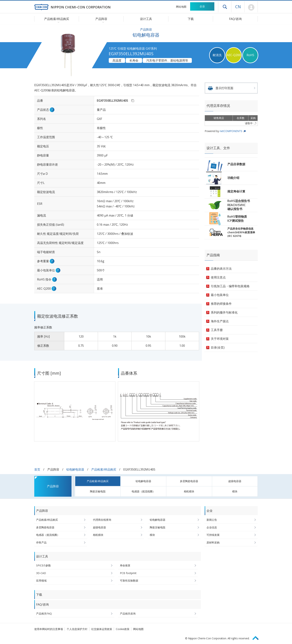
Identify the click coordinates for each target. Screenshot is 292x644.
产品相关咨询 (128, 614)
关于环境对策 (220, 339)
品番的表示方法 (221, 269)
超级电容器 (235, 481)
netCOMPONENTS (231, 131)
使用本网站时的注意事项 (49, 629)
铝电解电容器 (75, 469)
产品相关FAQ (44, 614)
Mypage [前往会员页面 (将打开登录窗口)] (251, 7)
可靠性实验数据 (129, 580)
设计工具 (146, 19)
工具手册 (217, 330)
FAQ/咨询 (235, 19)
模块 (235, 491)
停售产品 (41, 542)
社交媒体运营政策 (102, 629)
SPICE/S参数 (43, 565)
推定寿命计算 (236, 191)
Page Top (257, 637)
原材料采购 (213, 542)
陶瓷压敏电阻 (98, 491)
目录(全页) (218, 347)
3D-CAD (41, 573)
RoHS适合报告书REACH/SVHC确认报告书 (239, 205)
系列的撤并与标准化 (224, 312)
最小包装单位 (220, 295)
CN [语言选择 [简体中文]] (238, 7)
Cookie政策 (123, 629)
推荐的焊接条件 (221, 304)
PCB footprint (128, 573)
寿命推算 (125, 565)
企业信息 (212, 527)
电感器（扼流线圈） (143, 491)
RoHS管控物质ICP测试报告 (237, 219)
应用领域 (41, 580)
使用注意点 (218, 277)
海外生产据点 (220, 321)
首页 (37, 469)
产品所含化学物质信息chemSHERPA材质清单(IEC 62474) (241, 232)
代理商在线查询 (102, 520)
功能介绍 (233, 178)
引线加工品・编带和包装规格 (230, 286)
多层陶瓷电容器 (189, 481)
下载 (191, 19)
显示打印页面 (224, 88)
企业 (202, 6)
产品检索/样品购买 (104, 469)
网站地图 (181, 7)
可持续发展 (213, 535)
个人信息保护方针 (77, 629)
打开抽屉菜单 (225, 7)
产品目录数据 (236, 164)
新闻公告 (212, 520)
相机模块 (189, 491)
